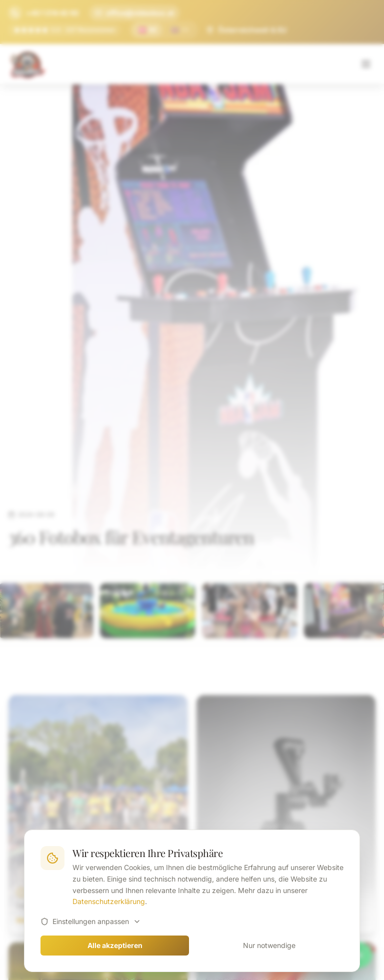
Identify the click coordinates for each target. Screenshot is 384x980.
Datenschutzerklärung (109, 901)
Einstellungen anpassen (91, 921)
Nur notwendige (269, 945)
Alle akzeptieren (115, 945)
